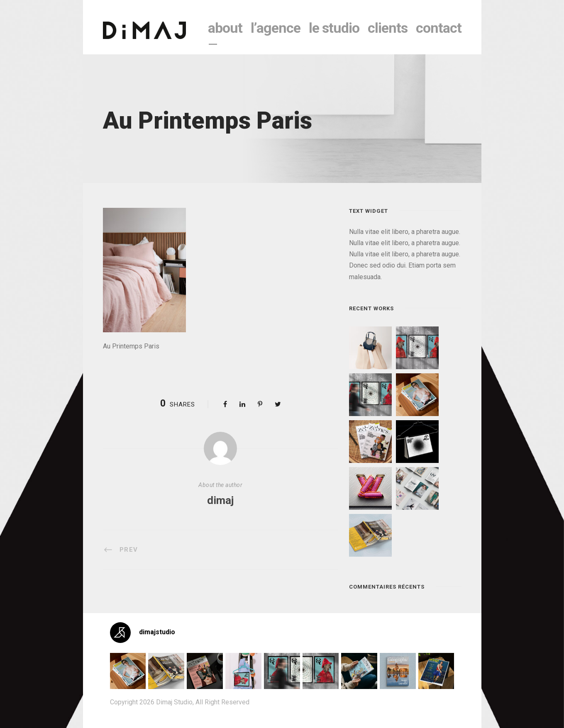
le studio (334, 28)
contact (439, 28)
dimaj (220, 500)
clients (388, 28)
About (225, 28)
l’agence (276, 28)
